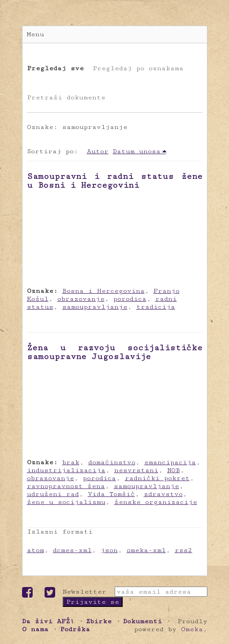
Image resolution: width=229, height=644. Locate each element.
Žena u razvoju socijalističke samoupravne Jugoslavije (115, 352)
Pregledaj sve (55, 68)
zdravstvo (163, 494)
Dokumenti (143, 621)
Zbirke (99, 621)
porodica (130, 299)
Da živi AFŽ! (48, 621)
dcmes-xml (72, 550)
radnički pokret (157, 478)
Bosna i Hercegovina (103, 291)
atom (36, 550)
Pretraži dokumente (66, 97)
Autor (98, 151)
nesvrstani (136, 470)
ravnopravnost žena (66, 486)
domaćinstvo (112, 462)
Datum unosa (137, 151)
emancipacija (170, 462)
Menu (36, 34)
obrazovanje (81, 299)
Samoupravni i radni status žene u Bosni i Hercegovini (115, 181)
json (109, 550)
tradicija (156, 307)
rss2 (184, 550)
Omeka (192, 629)
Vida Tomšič (111, 494)
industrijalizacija (66, 470)
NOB (174, 470)
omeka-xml (146, 550)
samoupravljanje (95, 307)
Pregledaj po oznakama (138, 68)
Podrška (75, 629)
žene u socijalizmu (66, 502)
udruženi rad (53, 494)
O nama (35, 629)
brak (71, 462)
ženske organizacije (156, 502)
